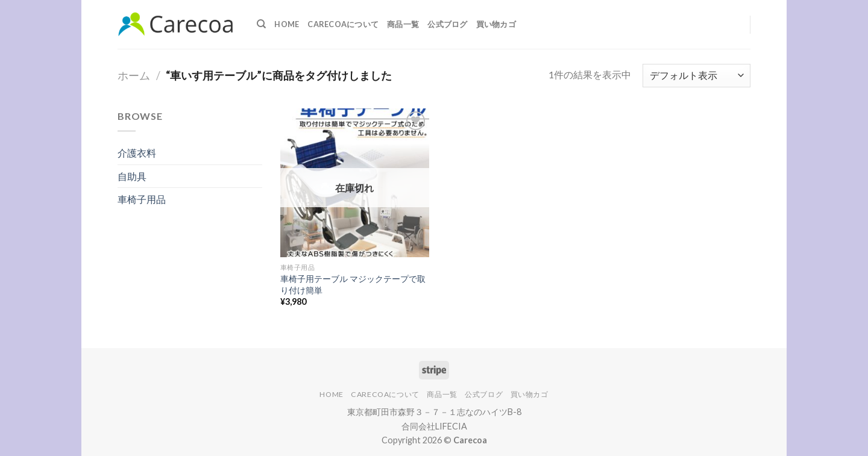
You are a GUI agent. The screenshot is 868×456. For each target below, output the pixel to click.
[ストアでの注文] (697, 76)
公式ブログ (447, 24)
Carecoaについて (343, 24)
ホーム (134, 75)
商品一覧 (403, 24)
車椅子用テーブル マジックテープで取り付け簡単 (353, 284)
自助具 (132, 176)
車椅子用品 (142, 199)
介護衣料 (137, 153)
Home (287, 24)
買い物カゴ (496, 24)
